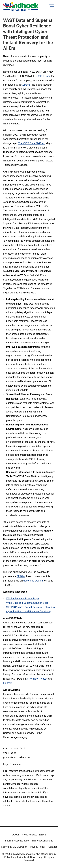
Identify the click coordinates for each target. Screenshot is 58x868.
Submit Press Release (17, 841)
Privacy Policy (38, 847)
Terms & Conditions (42, 841)
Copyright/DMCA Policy (14, 847)
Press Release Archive (34, 835)
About (16, 835)
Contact (53, 847)
